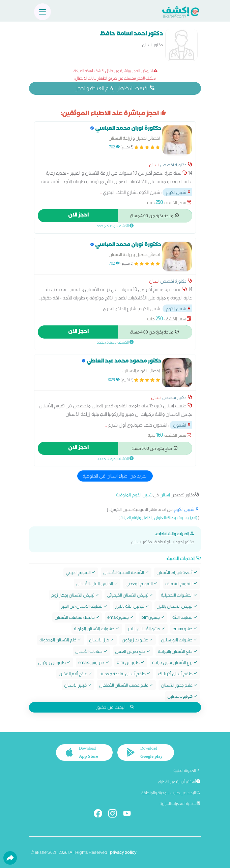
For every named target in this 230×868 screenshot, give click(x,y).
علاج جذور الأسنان (179, 685)
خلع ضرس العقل (133, 651)
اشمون (182, 425)
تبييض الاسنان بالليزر (177, 606)
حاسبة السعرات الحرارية (180, 804)
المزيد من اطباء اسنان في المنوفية (115, 476)
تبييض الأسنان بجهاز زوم (75, 595)
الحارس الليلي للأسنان (97, 584)
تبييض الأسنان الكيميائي (130, 595)
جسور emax (121, 617)
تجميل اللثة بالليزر (132, 606)
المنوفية (123, 495)
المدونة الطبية (187, 771)
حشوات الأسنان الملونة (97, 629)
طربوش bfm (131, 662)
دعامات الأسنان (91, 651)
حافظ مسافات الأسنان (77, 617)
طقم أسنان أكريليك (178, 674)
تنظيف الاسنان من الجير (84, 606)
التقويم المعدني (142, 584)
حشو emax (185, 629)
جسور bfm (153, 617)
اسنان (154, 165)
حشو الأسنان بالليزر (146, 629)
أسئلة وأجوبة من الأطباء (179, 782)
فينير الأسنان (78, 685)
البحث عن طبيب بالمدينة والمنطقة (171, 793)
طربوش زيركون (54, 662)
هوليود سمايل (182, 696)
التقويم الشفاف (181, 584)
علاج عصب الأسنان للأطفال (126, 685)
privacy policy (123, 852)
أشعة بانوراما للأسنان (177, 572)
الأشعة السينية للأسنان (126, 572)
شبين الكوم (179, 192)
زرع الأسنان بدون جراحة (175, 662)
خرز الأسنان (102, 640)
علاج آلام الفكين (75, 674)
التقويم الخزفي (81, 572)
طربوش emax (94, 662)
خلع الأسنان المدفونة (61, 640)
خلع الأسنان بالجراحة (178, 651)
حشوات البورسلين (179, 640)
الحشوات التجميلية (179, 595)
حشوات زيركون (138, 640)
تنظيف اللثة (185, 617)
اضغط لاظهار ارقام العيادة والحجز (115, 88)
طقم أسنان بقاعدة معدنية (125, 674)
